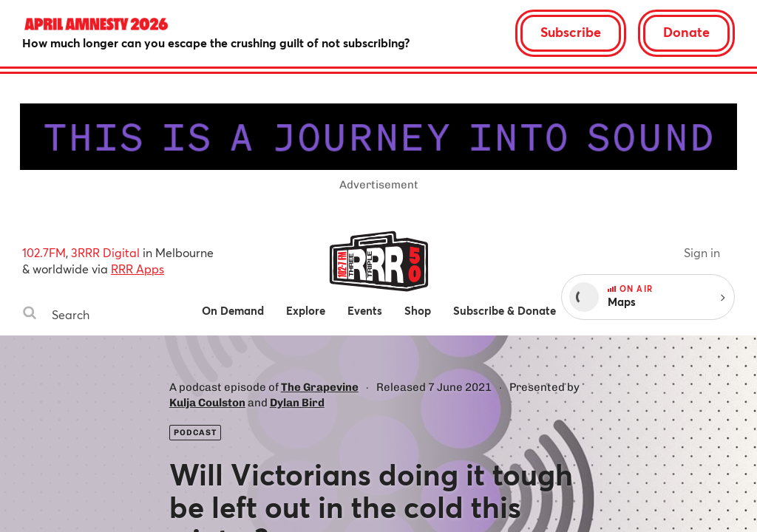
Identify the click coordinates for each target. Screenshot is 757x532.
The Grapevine (320, 387)
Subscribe (571, 32)
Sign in (702, 252)
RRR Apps (138, 269)
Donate (686, 32)
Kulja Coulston (207, 403)
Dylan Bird (297, 403)
